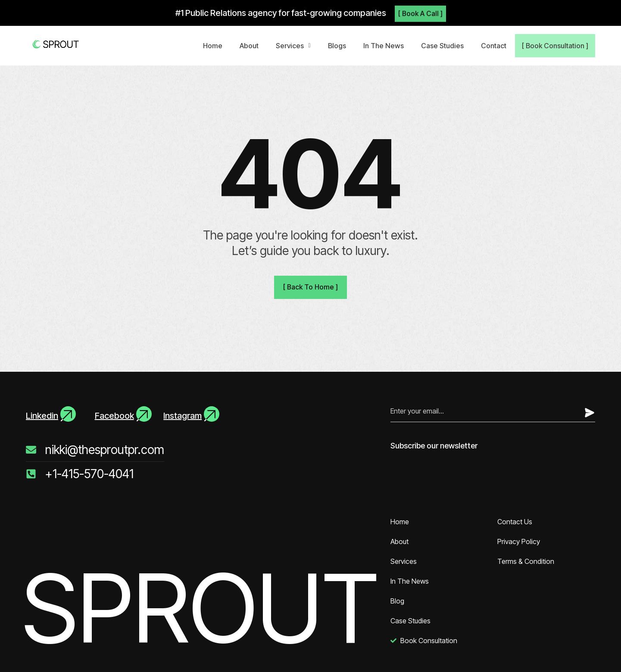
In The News (386, 46)
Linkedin (42, 416)
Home (215, 46)
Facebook (114, 416)
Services (296, 46)
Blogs (340, 46)
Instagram (183, 416)
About (252, 46)
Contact (496, 46)
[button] (296, 46)
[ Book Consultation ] (556, 46)
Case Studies (445, 46)
